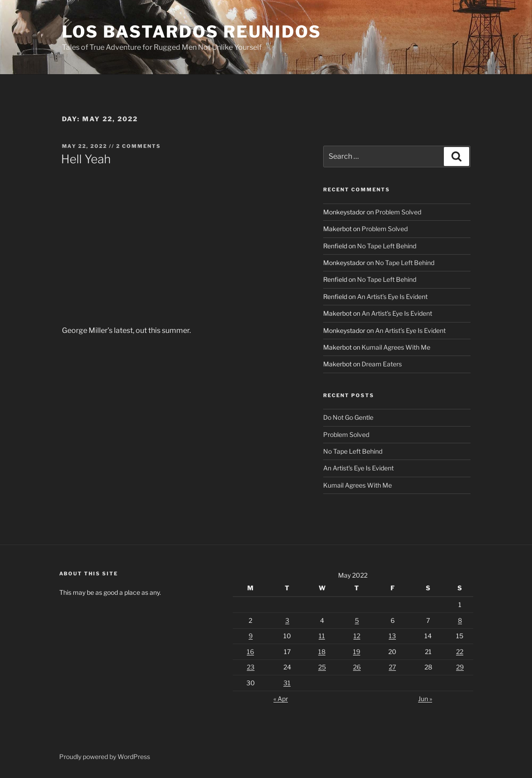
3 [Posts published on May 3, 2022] (287, 620)
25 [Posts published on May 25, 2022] (322, 667)
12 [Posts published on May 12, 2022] (357, 636)
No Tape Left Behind (387, 246)
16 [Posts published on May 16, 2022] (250, 652)
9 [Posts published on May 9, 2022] (251, 636)
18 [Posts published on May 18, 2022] (322, 652)
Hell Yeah (86, 159)
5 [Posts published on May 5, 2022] (357, 620)
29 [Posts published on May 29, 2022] (460, 667)
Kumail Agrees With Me (396, 347)
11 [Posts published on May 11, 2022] (322, 636)
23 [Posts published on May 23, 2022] (251, 667)
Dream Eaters (382, 364)
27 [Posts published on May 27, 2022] (392, 667)
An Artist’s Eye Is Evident (392, 296)
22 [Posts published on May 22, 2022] (460, 652)
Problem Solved (398, 212)
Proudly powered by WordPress (105, 757)
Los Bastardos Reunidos (192, 32)
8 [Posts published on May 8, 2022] (460, 620)
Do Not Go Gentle (348, 417)
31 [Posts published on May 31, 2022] (287, 683)
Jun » (425, 699)
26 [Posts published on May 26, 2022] (357, 667)
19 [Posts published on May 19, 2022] (357, 652)
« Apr (281, 699)
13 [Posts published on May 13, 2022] (392, 636)
